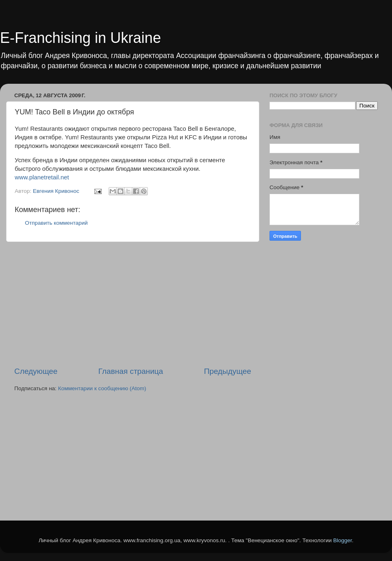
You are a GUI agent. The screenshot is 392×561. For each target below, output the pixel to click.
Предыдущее (227, 371)
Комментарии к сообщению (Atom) (102, 388)
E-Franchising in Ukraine (80, 38)
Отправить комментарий (56, 223)
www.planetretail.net (42, 177)
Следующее (36, 371)
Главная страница (131, 371)
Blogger (343, 540)
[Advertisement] (133, 304)
